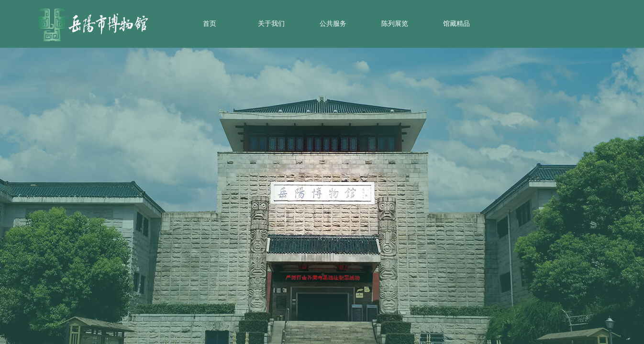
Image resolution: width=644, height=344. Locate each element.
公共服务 (333, 24)
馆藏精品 (456, 24)
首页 (210, 24)
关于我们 (271, 24)
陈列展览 (395, 24)
